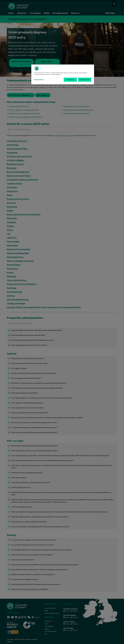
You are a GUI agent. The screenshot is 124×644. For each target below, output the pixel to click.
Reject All (70, 80)
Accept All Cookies (85, 80)
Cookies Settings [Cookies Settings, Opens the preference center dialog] (39, 79)
